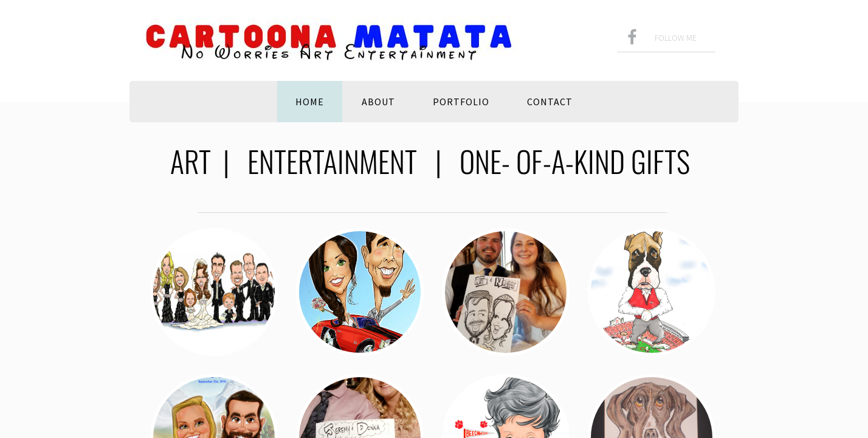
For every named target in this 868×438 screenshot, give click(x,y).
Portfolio (461, 102)
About (378, 102)
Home (310, 102)
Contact (550, 102)
